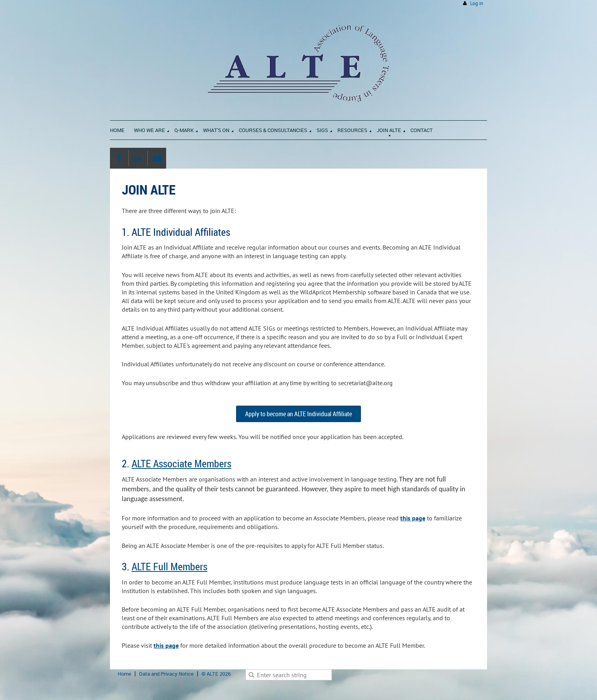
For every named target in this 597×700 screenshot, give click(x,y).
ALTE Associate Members (181, 464)
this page (413, 518)
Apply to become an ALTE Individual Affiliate (298, 414)
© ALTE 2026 (216, 674)
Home (125, 674)
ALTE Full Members (169, 567)
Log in (477, 3)
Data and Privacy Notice (166, 674)
